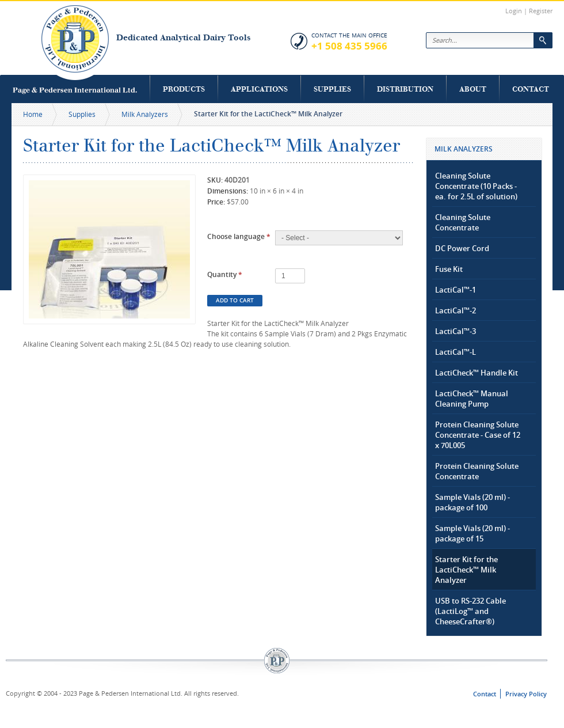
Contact (531, 89)
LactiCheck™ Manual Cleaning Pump (472, 399)
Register (541, 11)
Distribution (405, 89)
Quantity (225, 274)
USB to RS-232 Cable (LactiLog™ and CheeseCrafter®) (470, 611)
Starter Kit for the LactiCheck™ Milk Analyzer (466, 570)
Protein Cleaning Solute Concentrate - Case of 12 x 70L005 (478, 435)
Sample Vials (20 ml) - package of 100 (472, 502)
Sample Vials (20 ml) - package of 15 (472, 533)
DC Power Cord (462, 248)
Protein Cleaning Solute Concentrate (477, 471)
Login (514, 11)
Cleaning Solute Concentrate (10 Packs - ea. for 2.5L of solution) (476, 186)
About (473, 89)
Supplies (332, 89)
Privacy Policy (526, 694)
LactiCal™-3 (456, 331)
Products (184, 89)
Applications (259, 89)
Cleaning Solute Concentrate (463, 222)
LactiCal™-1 (456, 290)
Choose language (239, 236)
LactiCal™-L (456, 352)
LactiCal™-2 (456, 310)
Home (33, 114)
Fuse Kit (449, 269)
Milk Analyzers (145, 114)
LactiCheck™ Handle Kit (477, 373)
